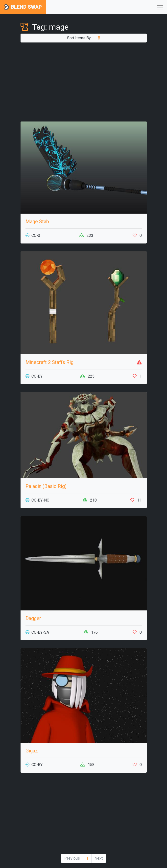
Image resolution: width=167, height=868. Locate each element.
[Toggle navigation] (160, 7)
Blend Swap (23, 7)
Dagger (33, 618)
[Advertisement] (84, 82)
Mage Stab (37, 222)
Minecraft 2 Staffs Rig (49, 362)
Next (99, 858)
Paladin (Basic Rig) (46, 486)
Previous (72, 858)
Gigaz (32, 751)
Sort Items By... (84, 38)
